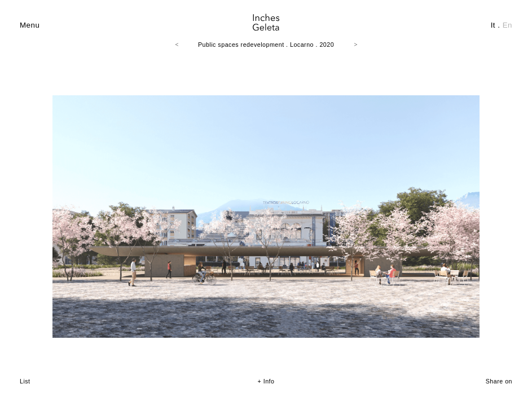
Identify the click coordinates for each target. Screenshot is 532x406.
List (25, 381)
